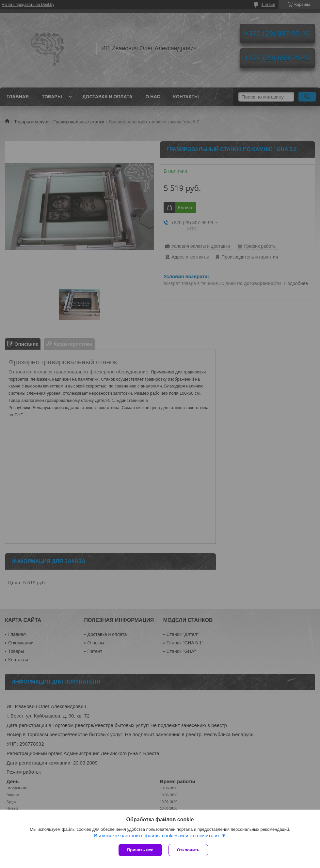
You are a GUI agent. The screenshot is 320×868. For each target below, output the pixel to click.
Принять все (140, 850)
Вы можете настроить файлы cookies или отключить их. (158, 836)
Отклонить (188, 850)
